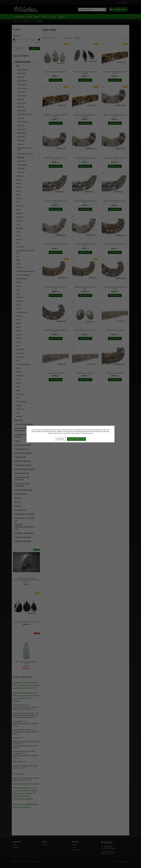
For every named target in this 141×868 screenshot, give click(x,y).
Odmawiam (60, 439)
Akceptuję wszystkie (76, 439)
